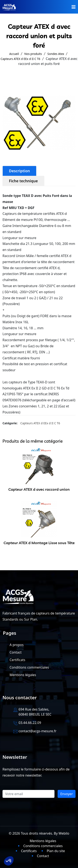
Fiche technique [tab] (23, 181)
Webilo (64, 833)
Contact (16, 652)
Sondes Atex (56, 54)
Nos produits (33, 54)
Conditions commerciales (29, 667)
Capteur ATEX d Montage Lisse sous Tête (39, 543)
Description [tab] (19, 171)
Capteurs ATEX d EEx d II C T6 (20, 59)
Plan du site (56, 851)
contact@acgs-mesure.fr (37, 731)
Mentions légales (23, 675)
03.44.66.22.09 (30, 723)
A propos (17, 645)
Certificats (17, 660)
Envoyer (67, 794)
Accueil (14, 54)
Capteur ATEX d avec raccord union (39, 489)
